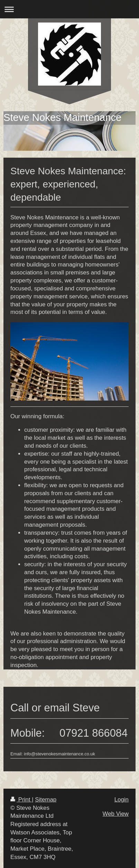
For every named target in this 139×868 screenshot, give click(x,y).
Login (122, 800)
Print (21, 800)
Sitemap (46, 800)
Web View (116, 814)
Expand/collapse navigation (69, 9)
